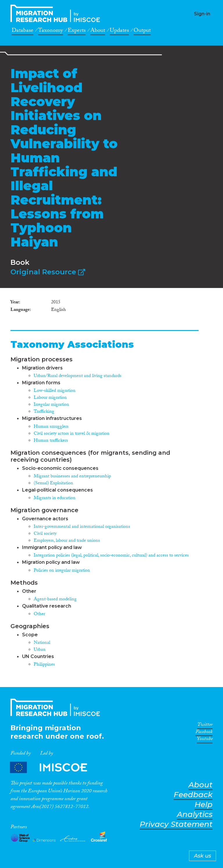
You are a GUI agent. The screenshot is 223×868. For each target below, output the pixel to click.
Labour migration (50, 398)
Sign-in (202, 14)
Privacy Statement (176, 824)
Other (39, 614)
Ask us (203, 856)
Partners (53, 767)
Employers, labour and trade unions (67, 541)
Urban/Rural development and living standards (78, 376)
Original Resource (48, 272)
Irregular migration (51, 405)
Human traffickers (51, 441)
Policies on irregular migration (62, 571)
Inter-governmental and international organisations (82, 527)
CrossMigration (57, 13)
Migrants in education (55, 498)
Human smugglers (51, 427)
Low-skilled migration (55, 391)
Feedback (193, 795)
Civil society (45, 534)
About (98, 31)
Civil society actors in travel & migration (72, 434)
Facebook (204, 733)
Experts (77, 31)
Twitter (205, 726)
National (42, 643)
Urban (40, 650)
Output (142, 31)
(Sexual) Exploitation (53, 484)
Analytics (195, 814)
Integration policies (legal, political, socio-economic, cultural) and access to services (111, 556)
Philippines (44, 665)
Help (204, 805)
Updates (119, 31)
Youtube (205, 740)
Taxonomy (51, 31)
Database (23, 31)
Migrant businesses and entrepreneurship (72, 477)
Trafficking (44, 412)
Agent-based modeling (55, 600)
